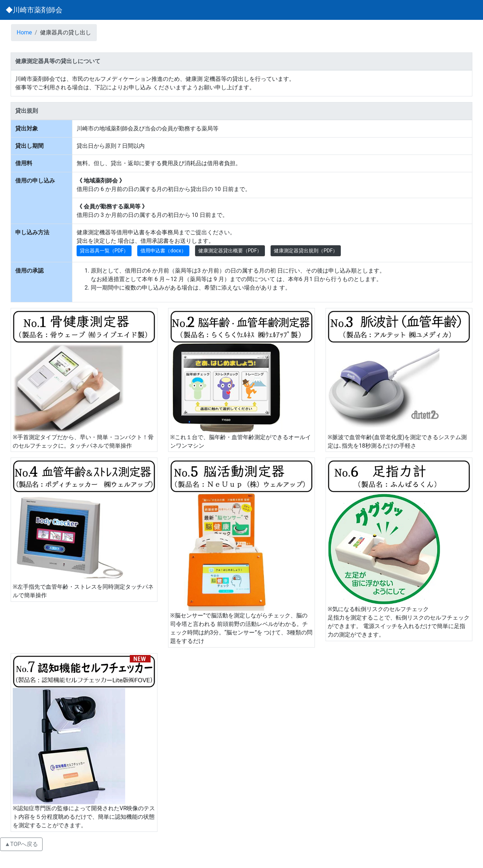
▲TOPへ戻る (21, 844)
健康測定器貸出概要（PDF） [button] (230, 251)
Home (24, 32)
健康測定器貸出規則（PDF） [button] (306, 251)
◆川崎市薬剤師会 (34, 10)
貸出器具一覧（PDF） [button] (104, 251)
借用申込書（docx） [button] (163, 251)
